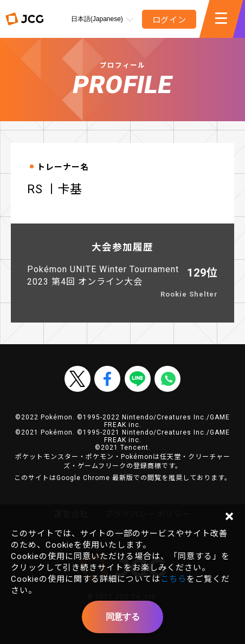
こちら (173, 579)
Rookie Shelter (189, 294)
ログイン (169, 20)
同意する (122, 617)
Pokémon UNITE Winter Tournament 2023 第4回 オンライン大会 (103, 275)
